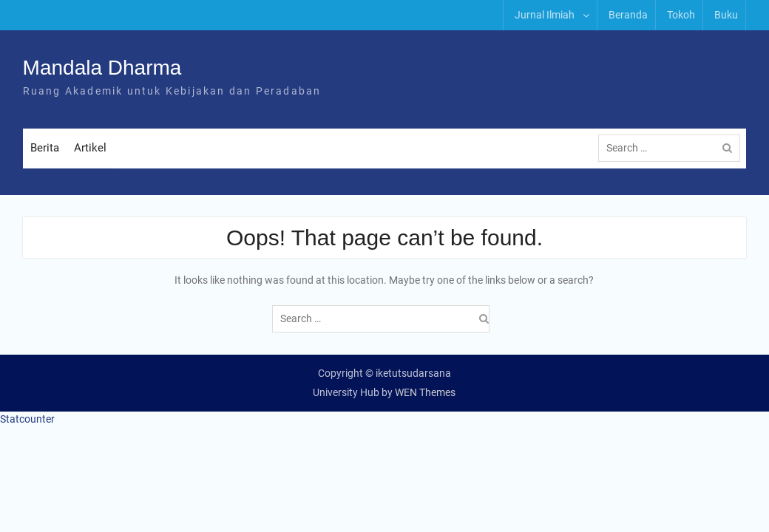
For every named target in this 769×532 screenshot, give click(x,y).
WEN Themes (425, 392)
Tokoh (681, 15)
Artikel (90, 148)
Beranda (628, 15)
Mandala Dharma (102, 68)
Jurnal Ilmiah (545, 15)
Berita (45, 148)
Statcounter (27, 419)
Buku (726, 15)
